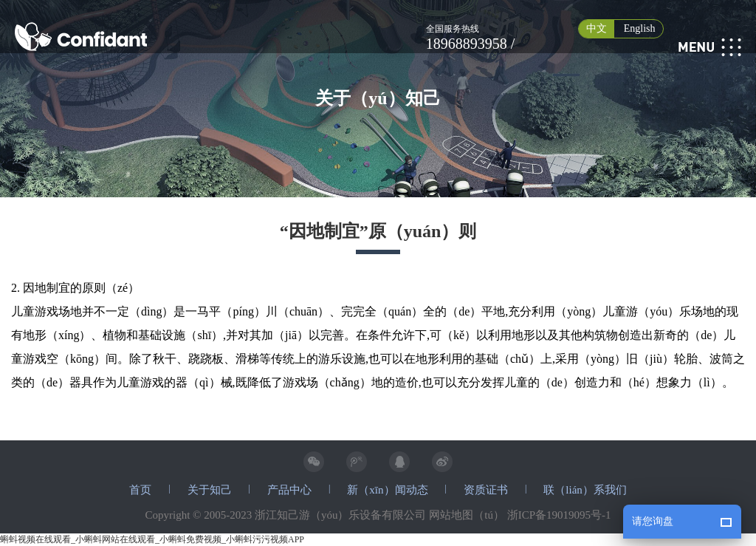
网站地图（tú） (467, 515)
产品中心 (289, 490)
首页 (140, 490)
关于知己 (210, 490)
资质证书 (486, 490)
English (640, 28)
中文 (597, 28)
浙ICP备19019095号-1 (559, 515)
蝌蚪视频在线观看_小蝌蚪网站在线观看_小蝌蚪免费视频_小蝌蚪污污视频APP (152, 539)
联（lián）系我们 (585, 490)
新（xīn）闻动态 (387, 490)
